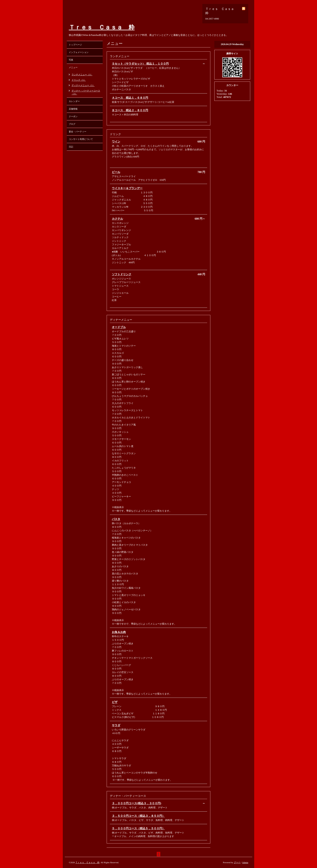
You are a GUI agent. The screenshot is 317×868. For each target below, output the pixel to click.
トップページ (75, 45)
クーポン (73, 116)
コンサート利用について (81, 139)
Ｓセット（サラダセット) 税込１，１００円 (140, 64)
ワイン (116, 142)
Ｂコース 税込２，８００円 (130, 110)
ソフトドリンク (122, 274)
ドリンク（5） (79, 80)
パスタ (116, 519)
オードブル (119, 327)
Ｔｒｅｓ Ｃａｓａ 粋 (102, 27)
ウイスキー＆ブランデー (127, 188)
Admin (245, 862)
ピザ (115, 702)
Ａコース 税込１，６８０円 (130, 98)
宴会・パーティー (78, 132)
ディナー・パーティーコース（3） (86, 92)
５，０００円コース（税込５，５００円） (138, 828)
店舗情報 (73, 109)
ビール (116, 172)
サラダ (116, 725)
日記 (71, 147)
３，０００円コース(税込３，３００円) (136, 803)
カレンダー (74, 101)
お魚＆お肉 (119, 632)
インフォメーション (79, 52)
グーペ (237, 862)
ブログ (72, 124)
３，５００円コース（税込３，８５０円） (138, 816)
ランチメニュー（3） (82, 75)
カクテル (117, 219)
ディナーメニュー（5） (83, 85)
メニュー (73, 67)
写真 (71, 60)
